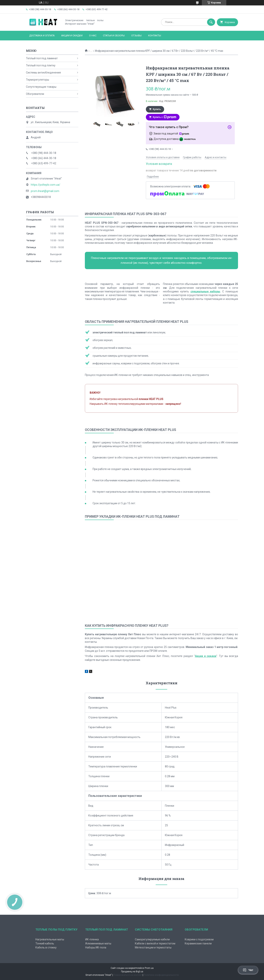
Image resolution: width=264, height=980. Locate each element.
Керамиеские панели (198, 943)
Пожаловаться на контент (128, 975)
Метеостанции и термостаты (153, 947)
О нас (93, 35)
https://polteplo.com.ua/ (46, 185)
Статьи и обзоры (114, 35)
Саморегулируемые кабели (152, 939)
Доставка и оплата (42, 35)
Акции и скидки (72, 35)
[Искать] (211, 22)
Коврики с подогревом (199, 939)
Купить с (165, 117)
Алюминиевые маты (98, 943)
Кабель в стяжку (46, 947)
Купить (157, 109)
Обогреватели (35, 94)
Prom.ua (149, 968)
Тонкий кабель (45, 943)
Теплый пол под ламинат (42, 58)
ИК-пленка (92, 939)
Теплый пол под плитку (41, 65)
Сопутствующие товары (41, 87)
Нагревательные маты (50, 939)
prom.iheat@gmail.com (45, 191)
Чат (248, 970)
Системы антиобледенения (43, 73)
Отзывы (136, 35)
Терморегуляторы (38, 80)
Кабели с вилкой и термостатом (155, 943)
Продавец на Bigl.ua (132, 972)
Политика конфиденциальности (161, 975)
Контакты (155, 35)
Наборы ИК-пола (96, 947)
